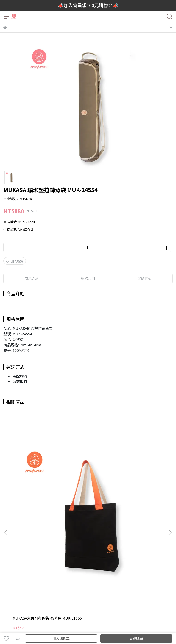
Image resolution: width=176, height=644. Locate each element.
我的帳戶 (10, 587)
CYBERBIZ (95, 627)
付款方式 (55, 587)
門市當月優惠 (91, 568)
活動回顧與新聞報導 (117, 568)
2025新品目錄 (29, 568)
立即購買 (136, 638)
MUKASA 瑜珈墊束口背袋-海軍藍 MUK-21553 (140, 478)
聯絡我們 (25, 587)
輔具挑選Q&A (143, 568)
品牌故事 (10, 568)
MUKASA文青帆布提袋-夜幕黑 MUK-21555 (33, 478)
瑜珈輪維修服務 (93, 587)
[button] (170, 461)
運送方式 (40, 587)
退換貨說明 (72, 587)
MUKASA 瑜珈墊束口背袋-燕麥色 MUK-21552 (87, 478)
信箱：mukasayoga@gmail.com (28, 542)
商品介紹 (32, 278)
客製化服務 (71, 568)
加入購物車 (61, 638)
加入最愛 (15, 261)
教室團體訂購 (51, 568)
